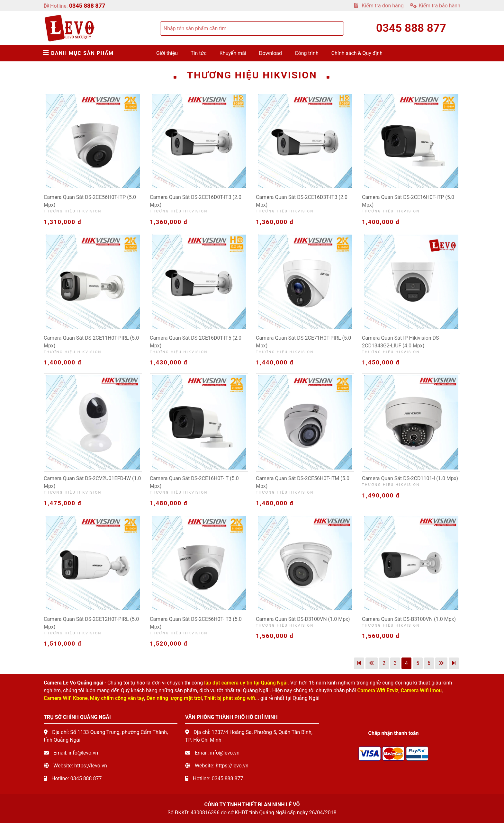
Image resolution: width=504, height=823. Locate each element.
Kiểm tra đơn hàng (379, 6)
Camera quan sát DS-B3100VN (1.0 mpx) (409, 619)
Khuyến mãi (233, 53)
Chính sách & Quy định (357, 53)
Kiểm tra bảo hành (435, 6)
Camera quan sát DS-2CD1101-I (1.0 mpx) (410, 478)
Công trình (307, 53)
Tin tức (199, 53)
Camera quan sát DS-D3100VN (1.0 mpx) (303, 619)
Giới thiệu (167, 53)
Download (270, 53)
